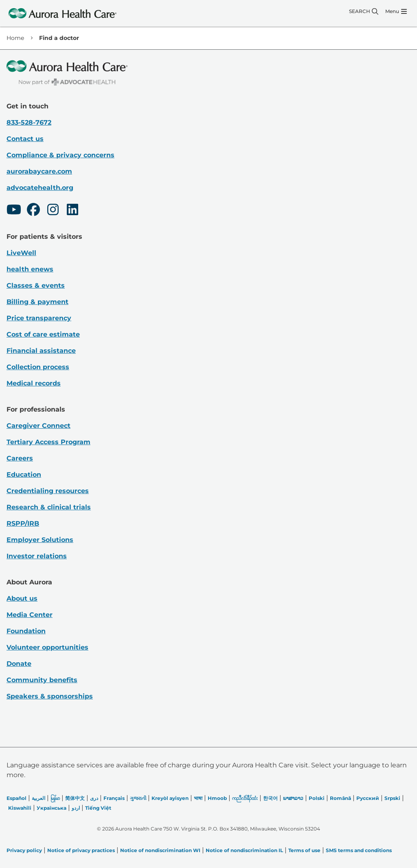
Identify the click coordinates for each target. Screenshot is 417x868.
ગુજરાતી (138, 798)
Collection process (38, 367)
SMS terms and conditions (359, 850)
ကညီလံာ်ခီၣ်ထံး (245, 798)
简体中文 (75, 798)
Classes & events (36, 285)
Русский (368, 798)
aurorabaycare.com (39, 171)
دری (94, 798)
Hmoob (217, 798)
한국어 (270, 798)
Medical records (34, 383)
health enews (30, 269)
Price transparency (39, 318)
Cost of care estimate (43, 334)
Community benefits (42, 680)
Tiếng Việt (98, 808)
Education (24, 475)
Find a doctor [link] (59, 38)
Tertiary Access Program (48, 442)
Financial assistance (41, 351)
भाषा (198, 798)
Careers (20, 458)
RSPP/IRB (23, 523)
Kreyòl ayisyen (170, 798)
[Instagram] (53, 211)
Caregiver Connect (38, 426)
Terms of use (304, 850)
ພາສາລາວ (293, 798)
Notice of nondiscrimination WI (160, 850)
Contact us (25, 139)
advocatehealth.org (40, 188)
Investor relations (37, 556)
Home (15, 38)
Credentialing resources (48, 491)
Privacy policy (24, 850)
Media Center (30, 615)
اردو (76, 808)
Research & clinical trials (49, 507)
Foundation (26, 631)
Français (114, 798)
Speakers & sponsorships (50, 696)
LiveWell (21, 253)
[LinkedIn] (72, 211)
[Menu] (396, 11)
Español (16, 798)
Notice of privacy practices (81, 850)
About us (22, 598)
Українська (52, 808)
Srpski (392, 798)
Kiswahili (20, 808)
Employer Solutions (40, 540)
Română (340, 798)
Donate (19, 664)
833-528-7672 (29, 122)
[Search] (364, 11)
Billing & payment (37, 302)
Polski (317, 798)
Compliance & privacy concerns (60, 155)
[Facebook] (33, 211)
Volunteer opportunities (47, 647)
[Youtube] (14, 211)
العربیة (38, 798)
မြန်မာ (55, 798)
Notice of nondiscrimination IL (244, 850)
